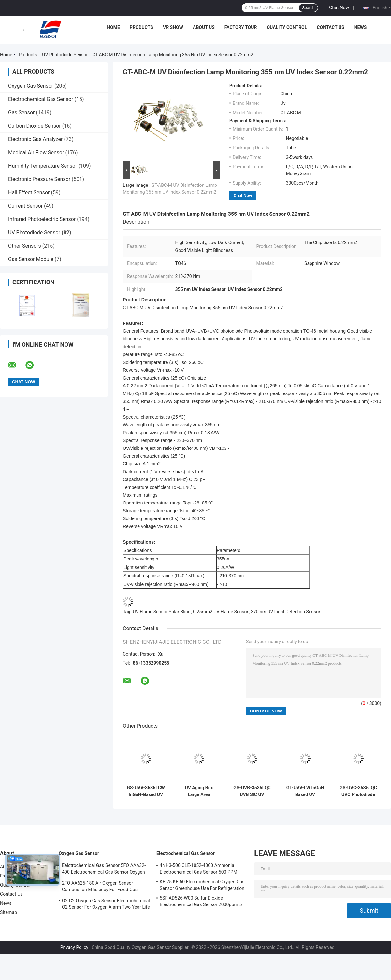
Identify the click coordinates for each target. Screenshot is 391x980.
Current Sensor (25, 206)
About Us (204, 27)
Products (141, 27)
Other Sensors (25, 246)
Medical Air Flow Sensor (36, 152)
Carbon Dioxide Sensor (35, 126)
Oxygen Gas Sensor (31, 86)
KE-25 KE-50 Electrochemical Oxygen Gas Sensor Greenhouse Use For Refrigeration (202, 885)
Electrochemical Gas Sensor (41, 99)
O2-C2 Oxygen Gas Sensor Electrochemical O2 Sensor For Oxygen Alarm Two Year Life (106, 904)
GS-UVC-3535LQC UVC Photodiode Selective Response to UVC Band (358, 791)
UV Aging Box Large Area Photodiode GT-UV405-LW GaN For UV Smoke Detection (199, 791)
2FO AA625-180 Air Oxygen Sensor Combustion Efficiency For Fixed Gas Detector (100, 887)
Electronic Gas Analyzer (36, 139)
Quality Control (287, 27)
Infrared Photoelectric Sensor (42, 219)
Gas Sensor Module (31, 259)
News (361, 27)
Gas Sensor (21, 112)
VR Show (173, 27)
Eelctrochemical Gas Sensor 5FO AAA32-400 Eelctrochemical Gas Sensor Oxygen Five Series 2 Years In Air (104, 870)
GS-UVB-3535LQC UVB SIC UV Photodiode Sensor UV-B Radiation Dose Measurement (252, 791)
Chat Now (339, 7)
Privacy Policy (74, 947)
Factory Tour (241, 27)
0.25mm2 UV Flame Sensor (221, 612)
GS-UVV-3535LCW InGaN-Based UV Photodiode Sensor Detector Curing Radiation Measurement (146, 791)
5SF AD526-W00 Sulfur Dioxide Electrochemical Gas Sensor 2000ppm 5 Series (201, 902)
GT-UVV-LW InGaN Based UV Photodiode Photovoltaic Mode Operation (305, 791)
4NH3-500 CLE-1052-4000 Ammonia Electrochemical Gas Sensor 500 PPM (198, 869)
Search (308, 8)
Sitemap (8, 912)
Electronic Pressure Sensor (39, 179)
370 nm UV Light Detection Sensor (286, 612)
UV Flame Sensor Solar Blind (162, 612)
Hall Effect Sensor (29, 193)
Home (113, 27)
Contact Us (330, 27)
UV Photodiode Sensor (65, 55)
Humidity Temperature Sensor (43, 166)
